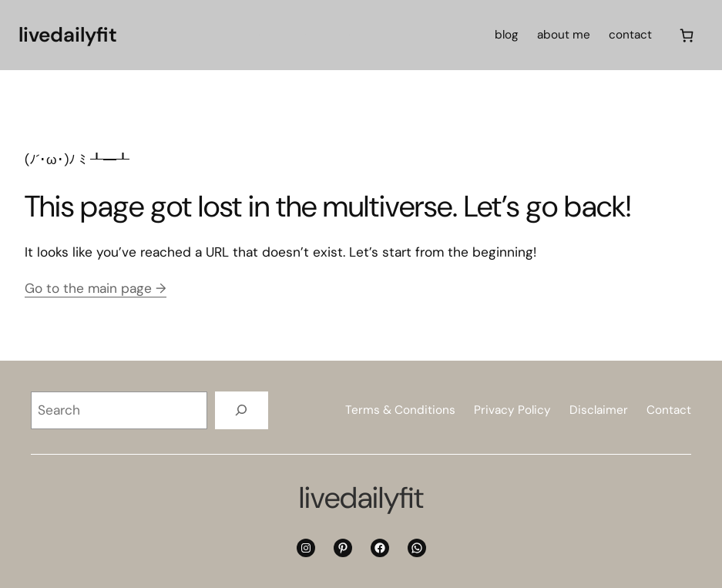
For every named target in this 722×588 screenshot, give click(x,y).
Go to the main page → (96, 288)
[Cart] (687, 35)
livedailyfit (68, 35)
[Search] (242, 410)
